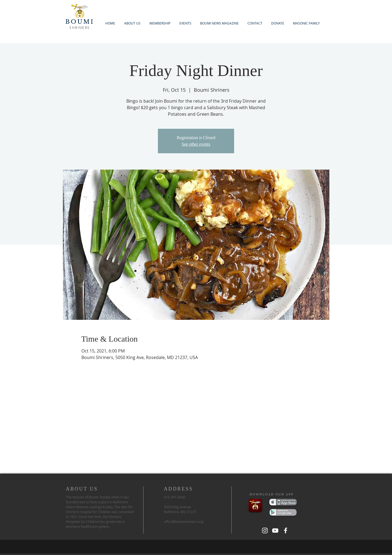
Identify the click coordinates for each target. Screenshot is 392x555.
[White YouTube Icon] (275, 531)
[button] (160, 23)
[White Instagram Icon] (265, 531)
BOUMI (80, 22)
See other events (196, 144)
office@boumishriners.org (184, 522)
